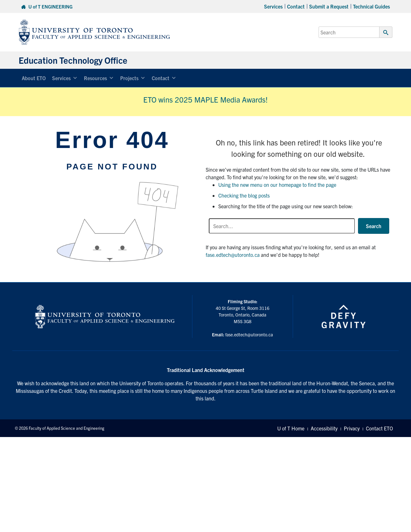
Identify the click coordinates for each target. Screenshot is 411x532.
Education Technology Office (73, 60)
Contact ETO (379, 428)
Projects (133, 78)
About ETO (34, 78)
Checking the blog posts (244, 195)
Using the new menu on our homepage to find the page (277, 185)
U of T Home (291, 428)
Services (273, 6)
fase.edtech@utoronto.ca (233, 255)
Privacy (352, 428)
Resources (99, 78)
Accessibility (324, 428)
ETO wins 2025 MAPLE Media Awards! (205, 99)
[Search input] (282, 226)
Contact (296, 6)
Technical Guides (371, 6)
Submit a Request (329, 6)
